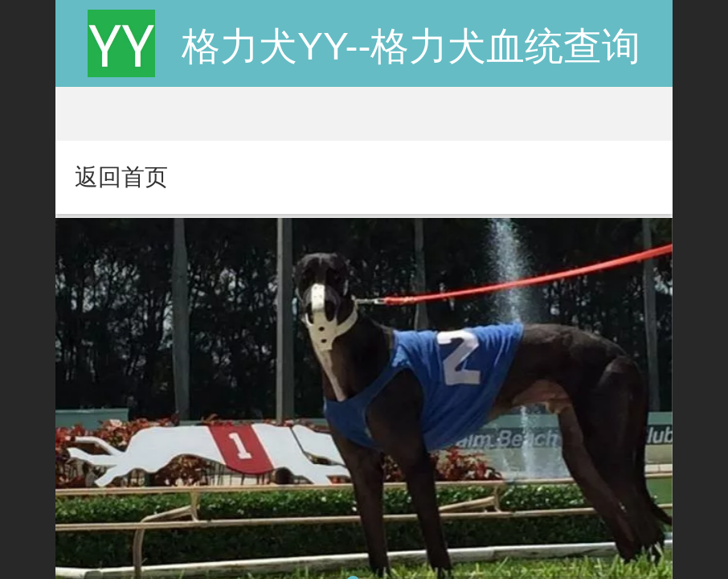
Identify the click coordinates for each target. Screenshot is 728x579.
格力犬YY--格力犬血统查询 (411, 46)
